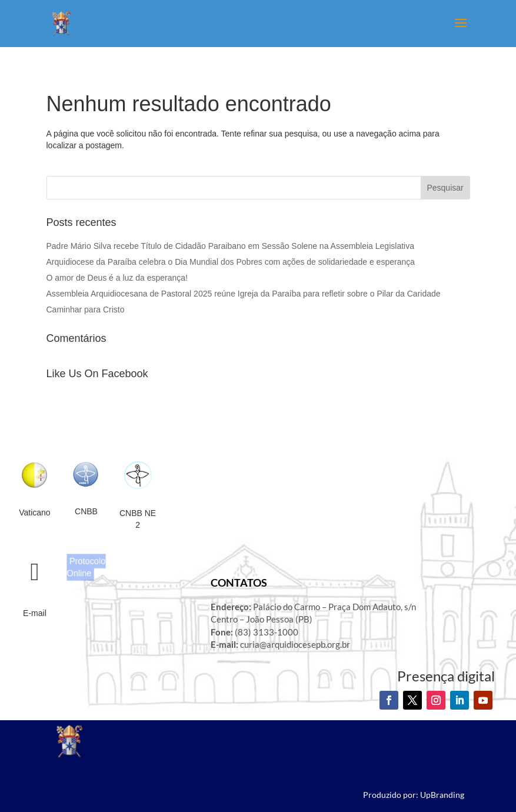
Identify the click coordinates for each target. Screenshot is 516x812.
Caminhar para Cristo (86, 310)
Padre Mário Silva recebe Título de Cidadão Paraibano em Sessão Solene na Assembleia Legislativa (230, 246)
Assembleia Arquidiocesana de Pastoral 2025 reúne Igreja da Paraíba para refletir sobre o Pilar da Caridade (244, 294)
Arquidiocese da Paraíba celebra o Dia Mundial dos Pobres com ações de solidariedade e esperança (231, 262)
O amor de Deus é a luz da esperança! (117, 278)
